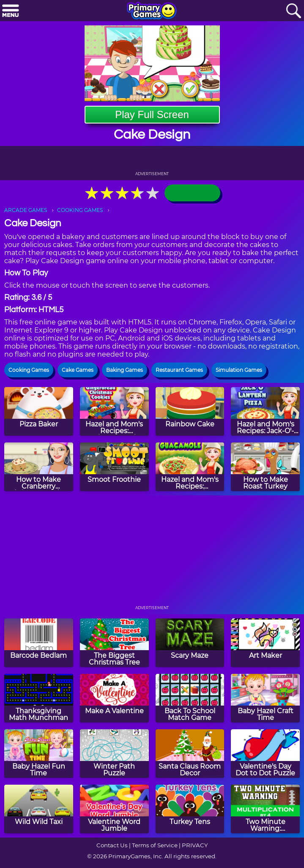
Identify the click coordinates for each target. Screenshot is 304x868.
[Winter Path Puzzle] (114, 754)
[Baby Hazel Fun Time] (39, 754)
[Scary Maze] (190, 643)
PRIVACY (195, 845)
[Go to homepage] (152, 11)
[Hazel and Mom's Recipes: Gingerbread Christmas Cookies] (114, 411)
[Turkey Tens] (190, 809)
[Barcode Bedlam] (39, 643)
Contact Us (112, 845)
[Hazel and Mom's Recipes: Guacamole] (190, 467)
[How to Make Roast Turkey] (265, 467)
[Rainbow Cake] (190, 411)
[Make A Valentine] (114, 698)
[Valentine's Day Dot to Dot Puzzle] (265, 754)
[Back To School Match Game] (190, 698)
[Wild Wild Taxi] (39, 809)
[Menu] (11, 11)
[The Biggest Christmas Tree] (114, 643)
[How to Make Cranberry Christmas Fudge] (39, 467)
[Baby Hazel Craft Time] (265, 698)
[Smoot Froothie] (114, 467)
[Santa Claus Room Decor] (190, 754)
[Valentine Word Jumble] (114, 809)
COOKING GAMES (80, 210)
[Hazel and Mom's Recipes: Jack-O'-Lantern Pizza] (265, 411)
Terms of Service (155, 845)
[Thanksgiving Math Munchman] (39, 698)
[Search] (293, 11)
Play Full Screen (152, 114)
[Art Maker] (265, 643)
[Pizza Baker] (39, 411)
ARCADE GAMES (26, 210)
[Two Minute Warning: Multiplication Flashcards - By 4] (265, 809)
